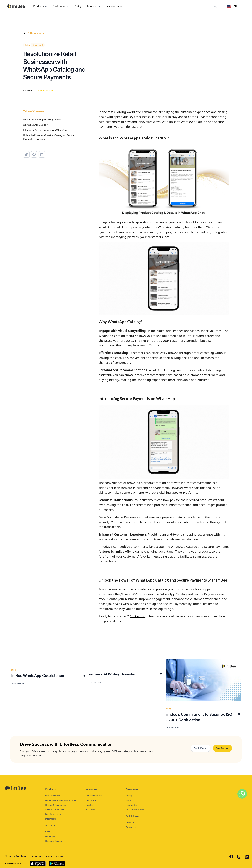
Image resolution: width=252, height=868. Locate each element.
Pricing (78, 6)
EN (232, 6)
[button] (40, 6)
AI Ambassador (114, 6)
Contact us (137, 615)
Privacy (59, 855)
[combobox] (232, 6)
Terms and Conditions (42, 855)
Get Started (223, 747)
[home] (16, 6)
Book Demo (201, 747)
